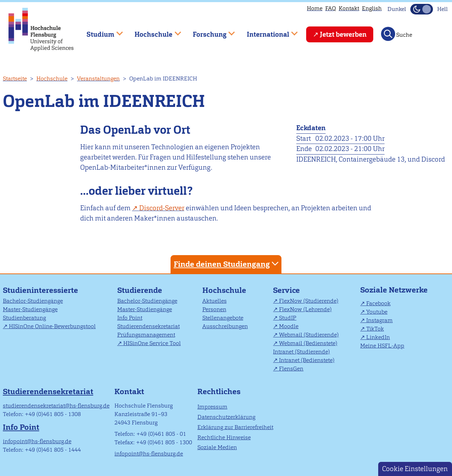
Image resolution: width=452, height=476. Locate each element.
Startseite (15, 79)
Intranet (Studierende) (301, 352)
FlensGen (291, 369)
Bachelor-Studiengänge (33, 301)
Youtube (377, 312)
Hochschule (52, 79)
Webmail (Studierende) (309, 335)
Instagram (379, 320)
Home (315, 8)
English (372, 8)
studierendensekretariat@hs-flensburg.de (56, 406)
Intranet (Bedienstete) (307, 360)
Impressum (212, 407)
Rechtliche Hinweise (224, 437)
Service (286, 290)
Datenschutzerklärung (226, 417)
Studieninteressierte (40, 290)
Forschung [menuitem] (209, 31)
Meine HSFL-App (382, 346)
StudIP (288, 318)
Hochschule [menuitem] (153, 31)
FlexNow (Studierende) (309, 301)
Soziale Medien (217, 447)
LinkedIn (378, 337)
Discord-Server (162, 208)
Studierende (140, 290)
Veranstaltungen (98, 79)
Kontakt (349, 8)
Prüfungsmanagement (146, 335)
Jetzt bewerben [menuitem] (343, 34)
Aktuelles (215, 301)
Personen (214, 309)
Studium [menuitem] (100, 31)
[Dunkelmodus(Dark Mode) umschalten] (422, 9)
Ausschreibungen (225, 326)
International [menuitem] (267, 31)
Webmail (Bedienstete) (308, 343)
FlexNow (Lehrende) (305, 309)
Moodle (289, 326)
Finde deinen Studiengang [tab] (227, 264)
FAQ (331, 8)
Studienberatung (24, 318)
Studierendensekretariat (148, 326)
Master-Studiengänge (30, 309)
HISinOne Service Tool (152, 343)
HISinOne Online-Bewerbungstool (52, 326)
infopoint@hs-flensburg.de (37, 441)
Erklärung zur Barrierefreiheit (235, 427)
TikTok (375, 329)
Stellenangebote (223, 318)
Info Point (130, 318)
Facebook (378, 303)
